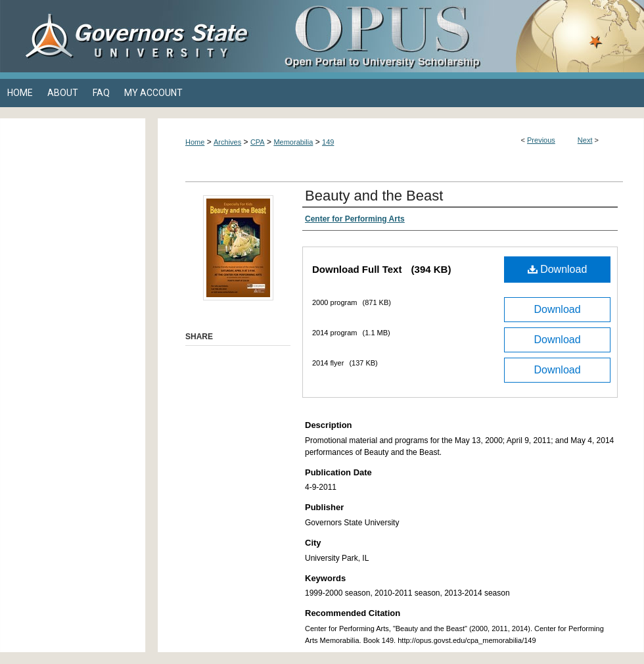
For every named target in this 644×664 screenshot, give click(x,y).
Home (195, 142)
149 (328, 142)
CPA (258, 142)
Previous (541, 140)
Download (558, 269)
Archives (227, 142)
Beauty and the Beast (374, 196)
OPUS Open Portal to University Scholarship (453, 36)
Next (585, 140)
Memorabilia (293, 142)
